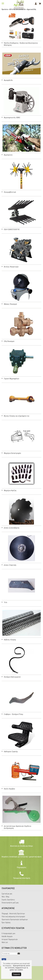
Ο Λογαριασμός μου (8, 933)
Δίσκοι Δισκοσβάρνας (12, 528)
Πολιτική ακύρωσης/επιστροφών (13, 917)
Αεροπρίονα (8, 155)
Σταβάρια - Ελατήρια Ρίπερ (13, 714)
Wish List (5, 942)
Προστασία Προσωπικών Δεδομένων (15, 920)
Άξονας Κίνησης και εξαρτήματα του (17, 416)
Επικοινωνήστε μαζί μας (10, 903)
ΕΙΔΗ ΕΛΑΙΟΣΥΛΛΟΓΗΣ (12, 229)
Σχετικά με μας (7, 894)
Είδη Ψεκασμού (9, 341)
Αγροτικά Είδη (31, 9)
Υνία (5, 602)
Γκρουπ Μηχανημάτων (11, 379)
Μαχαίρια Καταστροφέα (12, 453)
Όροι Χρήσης (6, 923)
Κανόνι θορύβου (9, 789)
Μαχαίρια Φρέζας (10, 490)
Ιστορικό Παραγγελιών (10, 939)
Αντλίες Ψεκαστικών (11, 267)
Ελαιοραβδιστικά (10, 192)
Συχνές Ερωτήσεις (8, 900)
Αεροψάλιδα (8, 80)
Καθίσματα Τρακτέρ (11, 752)
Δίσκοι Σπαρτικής (10, 565)
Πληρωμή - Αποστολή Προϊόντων (13, 914)
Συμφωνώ (16, 974)
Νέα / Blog (5, 897)
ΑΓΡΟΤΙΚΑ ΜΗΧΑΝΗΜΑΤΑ (17, 9)
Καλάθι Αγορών (7, 936)
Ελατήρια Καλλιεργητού (12, 677)
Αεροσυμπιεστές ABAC (12, 118)
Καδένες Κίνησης (10, 640)
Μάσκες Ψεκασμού (10, 304)
